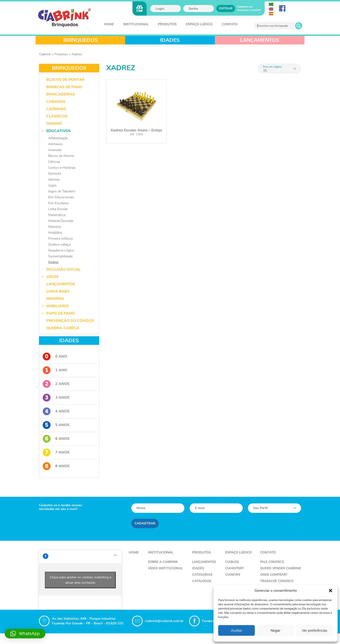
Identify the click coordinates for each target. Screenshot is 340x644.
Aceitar (236, 631)
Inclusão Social (64, 269)
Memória (55, 227)
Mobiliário (55, 233)
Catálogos (202, 581)
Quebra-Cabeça (63, 328)
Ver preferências (314, 631)
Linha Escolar (58, 209)
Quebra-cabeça (59, 244)
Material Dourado (61, 221)
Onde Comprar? (274, 575)
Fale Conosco (272, 562)
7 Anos (56, 452)
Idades (198, 568)
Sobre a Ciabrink (163, 562)
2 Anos (56, 384)
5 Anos (56, 425)
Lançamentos (61, 284)
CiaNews (233, 575)
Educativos (58, 131)
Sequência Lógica (61, 250)
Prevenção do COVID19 (70, 321)
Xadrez (77, 54)
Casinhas (56, 109)
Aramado (55, 150)
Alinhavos (55, 144)
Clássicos (57, 116)
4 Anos (56, 411)
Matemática (57, 215)
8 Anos (56, 466)
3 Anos (56, 398)
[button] (331, 591)
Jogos (52, 185)
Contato (230, 24)
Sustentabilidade (60, 256)
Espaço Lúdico (199, 24)
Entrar (226, 8)
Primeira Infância (60, 239)
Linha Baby (58, 291)
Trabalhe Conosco (277, 581)
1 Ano (55, 370)
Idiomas (54, 179)
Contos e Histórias (62, 168)
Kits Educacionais (61, 197)
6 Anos (56, 439)
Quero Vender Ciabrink (281, 568)
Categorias (202, 575)
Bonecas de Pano (64, 87)
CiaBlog (232, 562)
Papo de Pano (60, 313)
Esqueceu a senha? (249, 10)
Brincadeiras (61, 94)
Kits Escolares (58, 203)
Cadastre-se (245, 7)
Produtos (167, 24)
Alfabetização (58, 138)
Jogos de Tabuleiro (62, 191)
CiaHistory (235, 568)
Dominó (54, 124)
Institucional (136, 24)
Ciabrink (45, 54)
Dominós (55, 174)
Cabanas (56, 102)
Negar (275, 631)
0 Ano (55, 357)
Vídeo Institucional (165, 568)
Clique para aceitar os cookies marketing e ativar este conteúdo (80, 580)
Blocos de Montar (65, 80)
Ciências (54, 162)
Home (109, 24)
